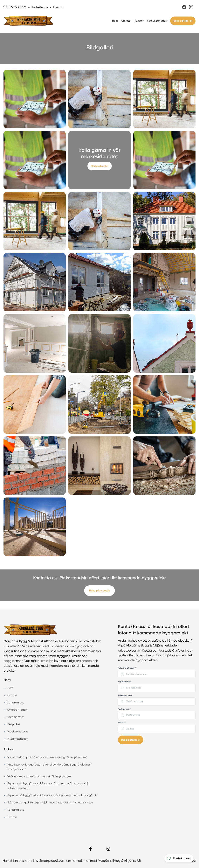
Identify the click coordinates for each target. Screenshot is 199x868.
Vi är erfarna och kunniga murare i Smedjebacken (39, 776)
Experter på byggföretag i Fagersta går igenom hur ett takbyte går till (52, 795)
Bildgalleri (14, 724)
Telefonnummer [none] (125, 695)
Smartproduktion (52, 861)
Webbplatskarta (18, 731)
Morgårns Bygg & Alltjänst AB (119, 861)
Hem (115, 21)
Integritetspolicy (18, 739)
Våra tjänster (16, 717)
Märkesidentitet (100, 166)
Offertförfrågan (17, 710)
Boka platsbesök (183, 21)
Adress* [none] (122, 723)
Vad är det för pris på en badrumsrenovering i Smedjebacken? (47, 757)
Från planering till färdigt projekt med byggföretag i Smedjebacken (50, 802)
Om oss (126, 21)
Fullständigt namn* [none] (127, 668)
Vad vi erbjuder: (157, 21)
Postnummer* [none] (124, 709)
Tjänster (138, 21)
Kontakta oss (16, 702)
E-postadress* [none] (125, 682)
